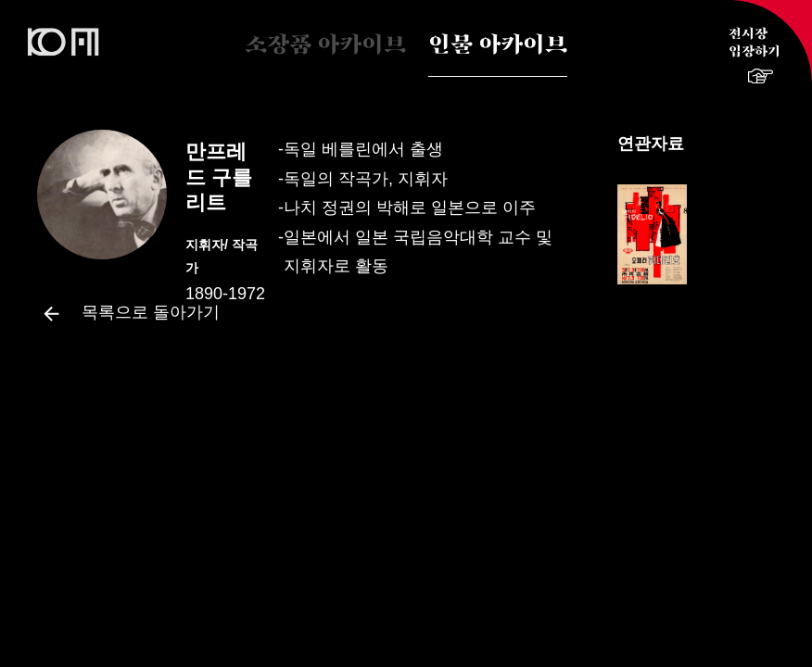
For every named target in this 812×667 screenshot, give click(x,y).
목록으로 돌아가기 (128, 313)
